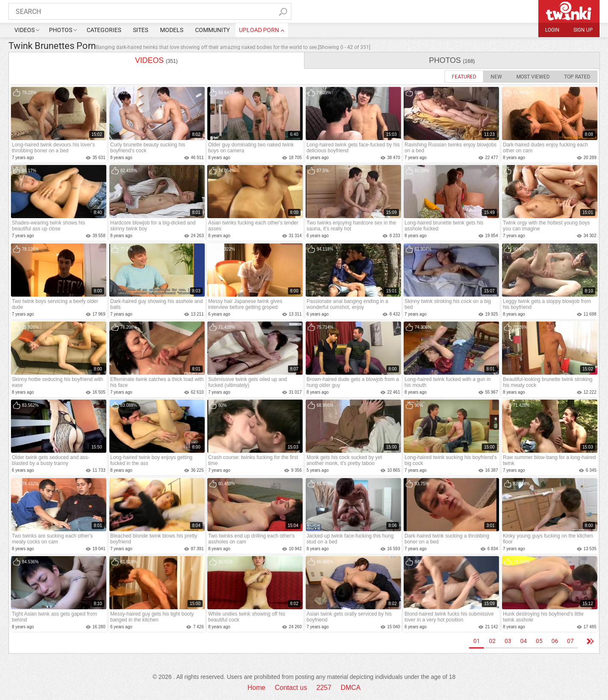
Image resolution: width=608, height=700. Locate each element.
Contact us (291, 688)
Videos (24, 30)
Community (212, 30)
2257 (324, 688)
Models (172, 30)
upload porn (259, 30)
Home (256, 688)
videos (156, 60)
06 (555, 641)
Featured (464, 77)
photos (452, 60)
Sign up (583, 30)
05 (539, 641)
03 (508, 641)
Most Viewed (533, 77)
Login (552, 30)
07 (570, 641)
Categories (104, 30)
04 (524, 641)
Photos (61, 30)
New (496, 77)
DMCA (351, 688)
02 (492, 641)
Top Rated (577, 77)
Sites (141, 30)
